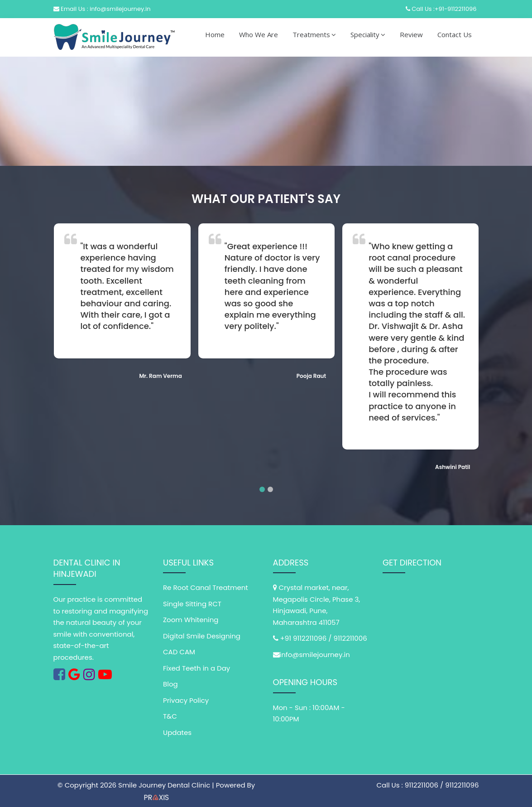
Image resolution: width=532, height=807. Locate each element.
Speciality (368, 34)
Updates (177, 732)
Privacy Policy (186, 700)
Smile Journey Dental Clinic (165, 785)
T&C (170, 716)
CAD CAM (179, 652)
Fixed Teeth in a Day (197, 668)
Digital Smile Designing (202, 636)
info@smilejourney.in (315, 655)
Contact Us (455, 34)
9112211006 (350, 638)
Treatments (314, 34)
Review (411, 34)
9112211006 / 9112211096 (442, 785)
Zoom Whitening (191, 620)
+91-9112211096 (456, 9)
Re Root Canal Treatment (206, 587)
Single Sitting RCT (192, 604)
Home (215, 34)
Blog (170, 684)
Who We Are (259, 34)
